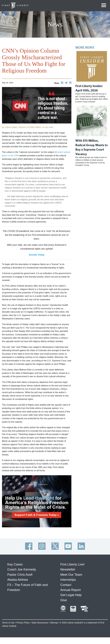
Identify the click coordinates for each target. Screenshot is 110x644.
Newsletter (68, 569)
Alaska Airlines (18, 580)
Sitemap (54, 623)
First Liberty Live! (73, 564)
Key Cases (15, 564)
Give (64, 600)
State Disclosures (40, 623)
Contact (66, 585)
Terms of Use (8, 623)
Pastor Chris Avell (20, 575)
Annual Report (71, 590)
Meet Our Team (71, 575)
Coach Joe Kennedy (22, 569)
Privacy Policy (23, 623)
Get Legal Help (71, 595)
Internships (68, 580)
